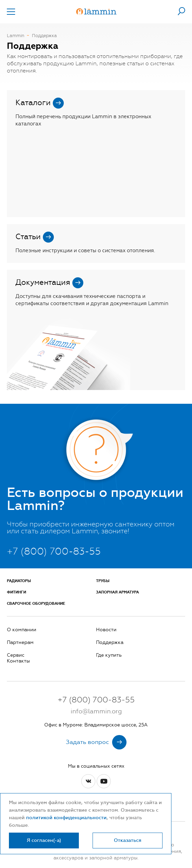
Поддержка (110, 642)
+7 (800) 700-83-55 (54, 551)
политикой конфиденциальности (66, 818)
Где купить (109, 655)
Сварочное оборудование (36, 604)
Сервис (16, 655)
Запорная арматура (117, 592)
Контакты (18, 661)
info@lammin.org (96, 711)
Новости (106, 630)
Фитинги (16, 592)
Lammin (16, 36)
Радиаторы (19, 581)
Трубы (103, 581)
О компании (22, 630)
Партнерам (20, 642)
